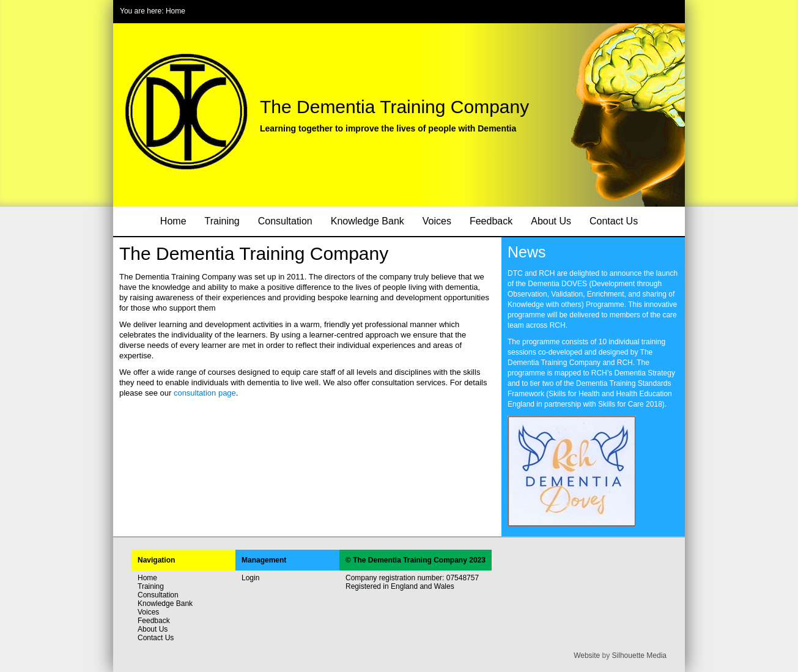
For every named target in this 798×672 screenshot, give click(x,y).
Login (250, 578)
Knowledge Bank (368, 221)
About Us (551, 221)
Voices (437, 221)
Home (175, 11)
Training (222, 221)
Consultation (285, 221)
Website (587, 655)
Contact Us (614, 221)
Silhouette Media (639, 655)
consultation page (205, 393)
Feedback (491, 221)
